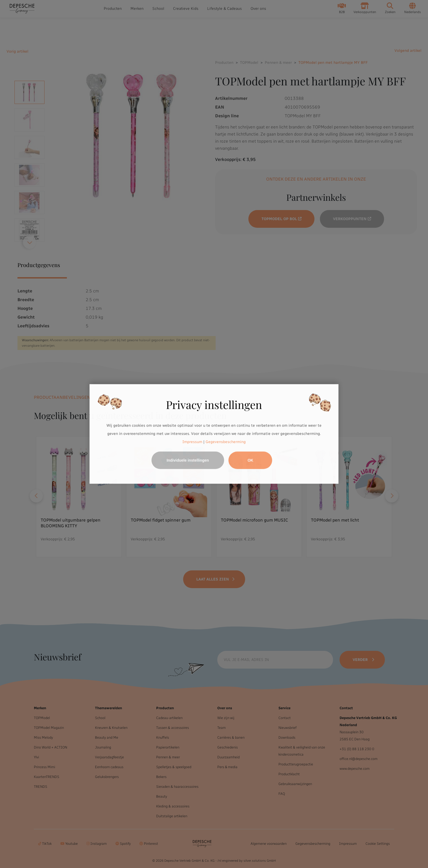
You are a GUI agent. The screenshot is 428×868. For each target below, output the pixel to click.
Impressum (192, 442)
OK (250, 460)
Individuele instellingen (188, 460)
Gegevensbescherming (226, 442)
